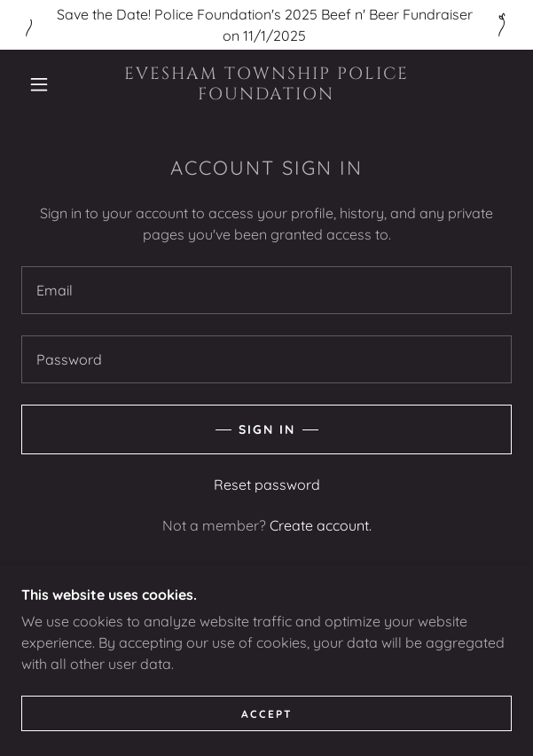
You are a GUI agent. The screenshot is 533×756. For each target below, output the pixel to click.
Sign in (267, 429)
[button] (46, 84)
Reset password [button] (267, 484)
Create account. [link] (321, 525)
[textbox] (266, 290)
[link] (266, 84)
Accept (267, 738)
